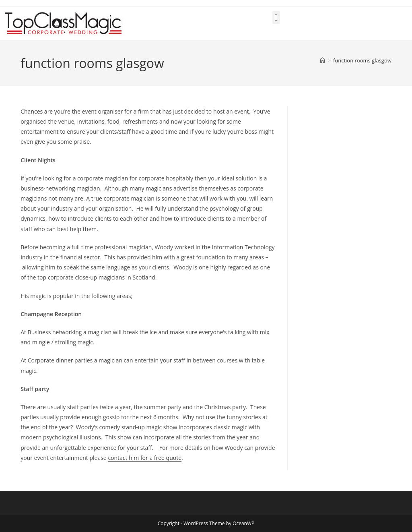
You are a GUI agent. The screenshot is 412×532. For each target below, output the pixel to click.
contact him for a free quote (145, 458)
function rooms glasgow (362, 60)
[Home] (322, 60)
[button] (276, 18)
